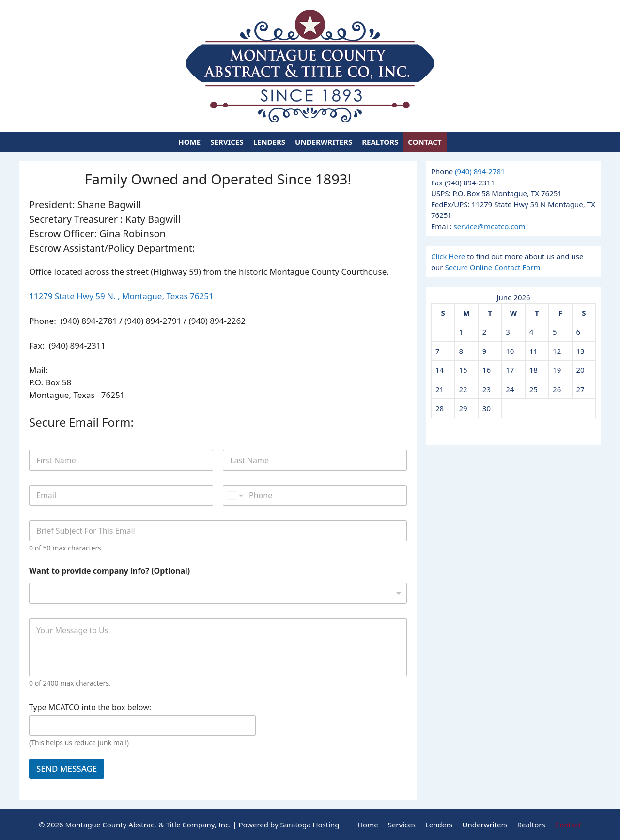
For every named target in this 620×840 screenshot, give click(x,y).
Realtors (380, 142)
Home (189, 142)
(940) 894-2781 (480, 171)
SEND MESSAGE (67, 769)
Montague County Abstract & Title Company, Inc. (148, 825)
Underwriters (324, 142)
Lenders (269, 142)
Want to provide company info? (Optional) (109, 571)
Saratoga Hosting (310, 825)
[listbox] (218, 593)
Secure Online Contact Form (492, 267)
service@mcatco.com (489, 226)
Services (227, 142)
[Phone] (315, 496)
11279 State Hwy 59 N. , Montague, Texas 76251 (121, 296)
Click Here (448, 256)
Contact (425, 142)
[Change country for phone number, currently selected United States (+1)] (234, 496)
